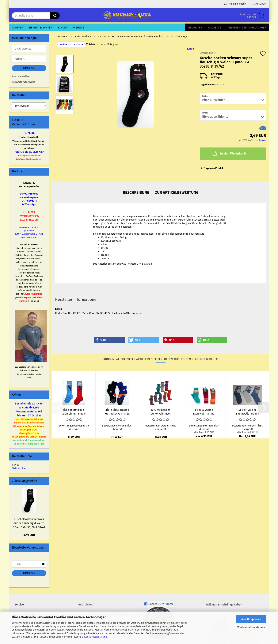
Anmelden (29, 68)
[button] (109, 340)
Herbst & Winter (41, 28)
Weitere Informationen (251, 627)
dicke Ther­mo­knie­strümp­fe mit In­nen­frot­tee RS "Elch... (74, 411)
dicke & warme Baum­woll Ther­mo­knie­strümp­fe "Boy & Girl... (204, 411)
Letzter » (78, 44)
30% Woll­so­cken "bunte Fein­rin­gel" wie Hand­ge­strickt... (161, 411)
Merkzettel (259, 4)
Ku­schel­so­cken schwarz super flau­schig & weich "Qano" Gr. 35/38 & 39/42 (29, 523)
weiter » (65, 44)
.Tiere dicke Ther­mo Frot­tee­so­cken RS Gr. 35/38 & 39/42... (117, 411)
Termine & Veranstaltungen (247, 28)
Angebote (215, 28)
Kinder (63, 28)
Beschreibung (136, 192)
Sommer (18, 28)
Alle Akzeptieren (251, 619)
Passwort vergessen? (23, 82)
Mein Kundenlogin (235, 4)
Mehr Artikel (19, 468)
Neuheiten (195, 28)
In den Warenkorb (229, 153)
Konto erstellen (21, 76)
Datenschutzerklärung (94, 637)
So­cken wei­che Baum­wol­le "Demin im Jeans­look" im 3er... (247, 411)
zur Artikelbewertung (177, 192)
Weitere (79, 28)
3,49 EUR (29, 535)
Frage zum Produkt (214, 168)
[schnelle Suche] (55, 16)
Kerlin (191, 49)
